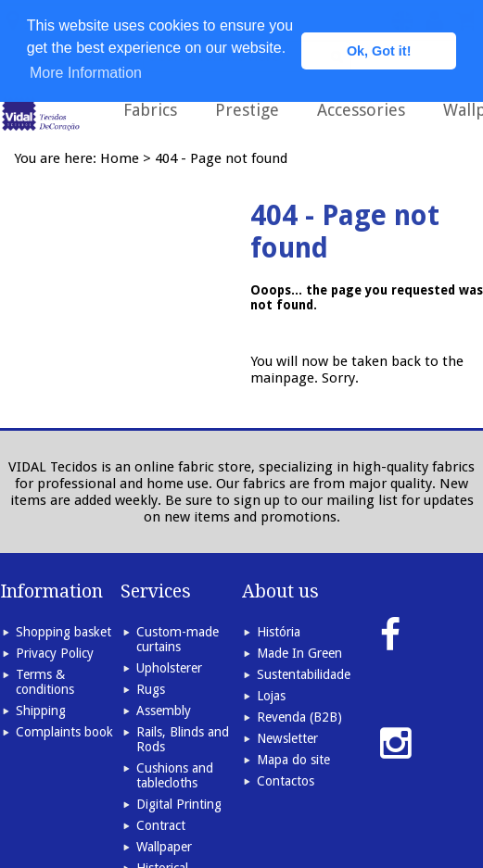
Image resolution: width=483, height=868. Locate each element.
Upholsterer (169, 668)
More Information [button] (86, 73)
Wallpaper (164, 847)
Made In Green (299, 653)
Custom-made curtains (178, 639)
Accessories (361, 110)
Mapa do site (293, 760)
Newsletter (287, 738)
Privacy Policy (55, 653)
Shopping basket (64, 632)
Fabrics (150, 110)
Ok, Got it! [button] (379, 51)
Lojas (271, 696)
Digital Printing (179, 804)
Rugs (151, 689)
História (279, 632)
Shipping (41, 711)
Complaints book (64, 732)
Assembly (164, 711)
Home (120, 158)
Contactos (286, 781)
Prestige (247, 110)
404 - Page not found (221, 158)
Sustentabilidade (304, 674)
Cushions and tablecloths (175, 775)
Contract (161, 825)
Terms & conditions (45, 682)
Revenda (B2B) (299, 717)
